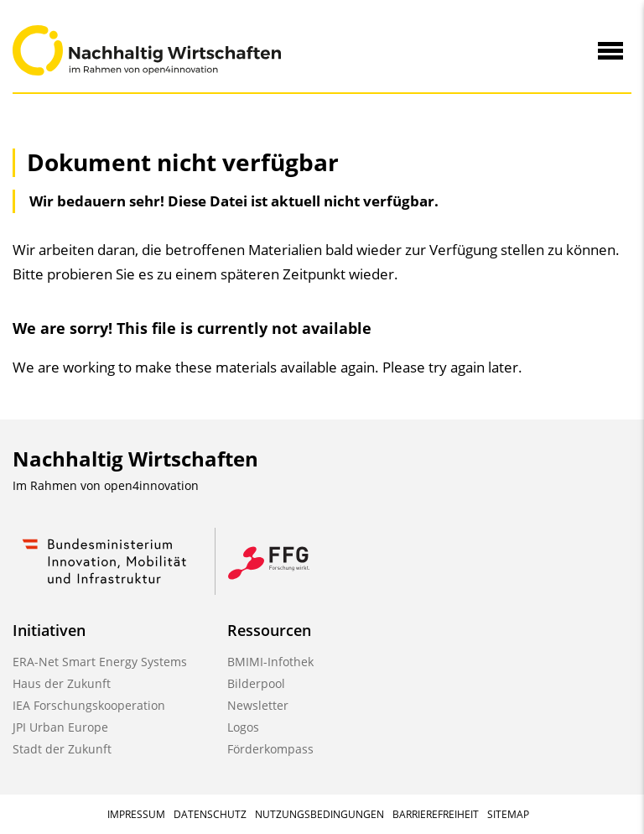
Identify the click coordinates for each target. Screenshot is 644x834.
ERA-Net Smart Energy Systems (100, 662)
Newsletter (258, 705)
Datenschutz (210, 814)
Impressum (136, 814)
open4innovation (151, 485)
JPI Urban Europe (60, 727)
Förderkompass (270, 749)
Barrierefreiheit (436, 814)
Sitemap (508, 814)
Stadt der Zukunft (62, 749)
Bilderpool (256, 683)
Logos (243, 727)
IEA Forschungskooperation (89, 705)
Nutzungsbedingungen (319, 814)
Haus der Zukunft (62, 683)
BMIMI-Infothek (270, 662)
